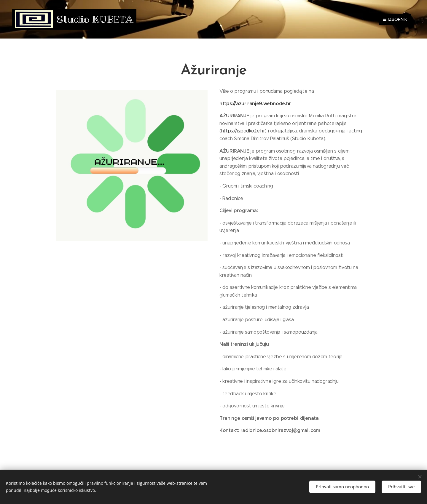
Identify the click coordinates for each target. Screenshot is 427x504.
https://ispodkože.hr (243, 131)
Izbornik (395, 19)
